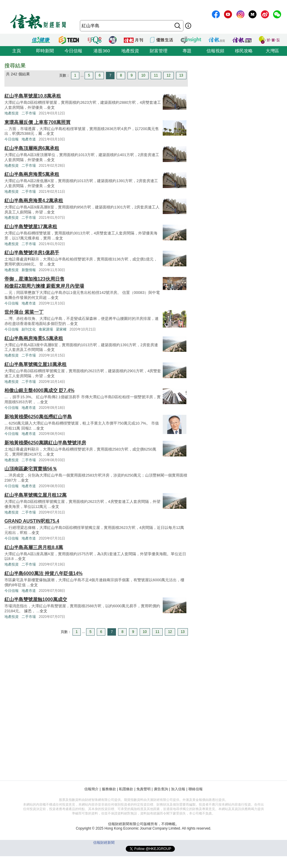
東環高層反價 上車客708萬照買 (37, 122)
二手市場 (29, 113)
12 (169, 75)
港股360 (102, 51)
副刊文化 (29, 329)
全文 (51, 107)
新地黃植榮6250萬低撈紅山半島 (38, 417)
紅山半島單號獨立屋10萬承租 (36, 364)
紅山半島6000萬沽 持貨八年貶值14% (43, 573)
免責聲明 (143, 789)
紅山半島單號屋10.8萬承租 (33, 96)
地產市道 (29, 139)
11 (156, 75)
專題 (187, 51)
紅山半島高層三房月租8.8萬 (34, 547)
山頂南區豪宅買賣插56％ (31, 469)
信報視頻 (215, 51)
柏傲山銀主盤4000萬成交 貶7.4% (39, 390)
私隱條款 (126, 789)
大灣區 (272, 51)
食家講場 (46, 329)
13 (181, 75)
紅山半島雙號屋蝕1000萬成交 (36, 599)
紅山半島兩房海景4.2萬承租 (34, 201)
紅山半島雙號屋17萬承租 (31, 227)
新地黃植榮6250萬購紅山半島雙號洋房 (45, 443)
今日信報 (73, 51)
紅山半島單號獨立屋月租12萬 (36, 495)
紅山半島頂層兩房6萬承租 (32, 148)
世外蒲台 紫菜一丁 (24, 312)
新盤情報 (29, 270)
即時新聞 (45, 51)
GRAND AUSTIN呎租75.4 (32, 521)
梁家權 (61, 329)
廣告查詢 (161, 789)
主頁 (17, 51)
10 (143, 75)
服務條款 (109, 789)
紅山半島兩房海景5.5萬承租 (34, 338)
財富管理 (159, 51)
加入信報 (178, 789)
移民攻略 (244, 51)
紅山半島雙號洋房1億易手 (32, 253)
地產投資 (130, 51)
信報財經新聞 (104, 843)
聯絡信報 (196, 789)
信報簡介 (91, 789)
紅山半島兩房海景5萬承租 (32, 174)
